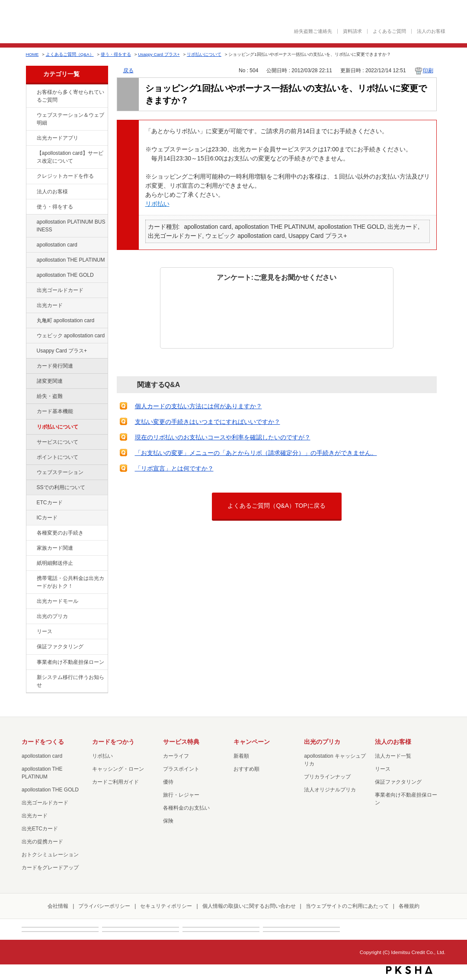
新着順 (241, 756)
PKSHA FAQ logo (409, 970)
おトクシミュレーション (50, 855)
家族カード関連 (55, 548)
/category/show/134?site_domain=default (31, 93)
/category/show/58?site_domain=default (31, 291)
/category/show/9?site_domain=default (31, 207)
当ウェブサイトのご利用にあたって (347, 906)
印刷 (428, 70)
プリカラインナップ (327, 777)
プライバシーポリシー (104, 906)
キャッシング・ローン (118, 769)
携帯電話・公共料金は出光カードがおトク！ (70, 582)
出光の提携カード (42, 842)
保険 (168, 821)
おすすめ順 (246, 769)
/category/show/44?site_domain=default (31, 275)
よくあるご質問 (389, 31)
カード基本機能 (55, 411)
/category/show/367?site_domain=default (31, 351)
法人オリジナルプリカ (330, 790)
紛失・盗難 (50, 396)
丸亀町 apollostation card (66, 320)
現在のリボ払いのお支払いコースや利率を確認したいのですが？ (223, 437)
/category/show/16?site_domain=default (31, 617)
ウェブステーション (60, 472)
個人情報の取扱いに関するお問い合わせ (249, 906)
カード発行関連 (55, 366)
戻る (128, 70)
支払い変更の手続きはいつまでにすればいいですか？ (208, 422)
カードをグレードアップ (50, 868)
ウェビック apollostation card (71, 336)
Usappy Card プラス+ (159, 54)
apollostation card (57, 245)
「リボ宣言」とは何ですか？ (174, 468)
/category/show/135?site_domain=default (31, 115)
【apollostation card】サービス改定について (70, 157)
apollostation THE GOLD (65, 275)
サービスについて (58, 442)
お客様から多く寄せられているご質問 (70, 96)
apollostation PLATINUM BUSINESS (71, 226)
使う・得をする (116, 54)
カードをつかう (113, 742)
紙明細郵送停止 (55, 563)
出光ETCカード (40, 829)
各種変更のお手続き (60, 533)
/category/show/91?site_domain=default (31, 336)
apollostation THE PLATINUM (71, 260)
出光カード (50, 305)
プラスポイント (181, 769)
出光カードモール (58, 601)
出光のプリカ (52, 616)
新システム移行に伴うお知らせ (70, 681)
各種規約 (409, 906)
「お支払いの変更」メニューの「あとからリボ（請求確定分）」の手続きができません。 (256, 453)
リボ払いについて (204, 54)
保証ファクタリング (60, 647)
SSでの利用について (61, 487)
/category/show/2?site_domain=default (31, 176)
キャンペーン (252, 742)
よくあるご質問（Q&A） (70, 54)
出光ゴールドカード (60, 290)
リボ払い (157, 204)
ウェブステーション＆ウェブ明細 (70, 119)
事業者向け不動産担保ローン (70, 662)
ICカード (47, 518)
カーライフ (176, 756)
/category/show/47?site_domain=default (31, 306)
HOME (32, 54)
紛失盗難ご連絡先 (313, 31)
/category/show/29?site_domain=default (31, 245)
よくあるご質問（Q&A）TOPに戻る (276, 506)
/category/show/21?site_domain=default (31, 192)
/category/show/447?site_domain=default (31, 222)
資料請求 (352, 31)
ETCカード (50, 503)
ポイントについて (58, 457)
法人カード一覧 (393, 756)
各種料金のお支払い (186, 808)
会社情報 (58, 906)
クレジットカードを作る (65, 176)
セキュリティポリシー (166, 906)
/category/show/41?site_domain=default (31, 260)
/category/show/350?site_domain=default (31, 678)
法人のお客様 (431, 31)
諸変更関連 (50, 381)
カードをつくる (43, 742)
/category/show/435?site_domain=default (31, 138)
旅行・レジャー (181, 795)
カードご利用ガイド (115, 782)
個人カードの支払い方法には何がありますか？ (198, 406)
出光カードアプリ (58, 138)
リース (45, 631)
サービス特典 (181, 742)
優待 (168, 782)
